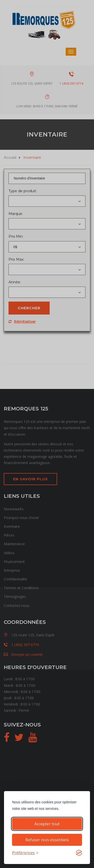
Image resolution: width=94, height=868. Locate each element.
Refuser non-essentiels (47, 840)
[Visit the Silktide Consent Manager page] (79, 853)
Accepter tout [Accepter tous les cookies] (47, 824)
